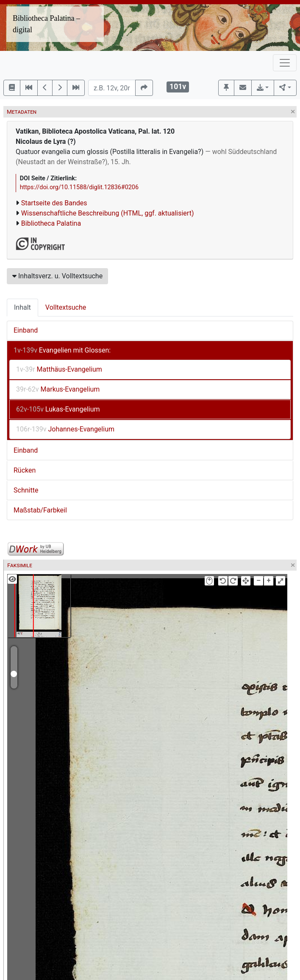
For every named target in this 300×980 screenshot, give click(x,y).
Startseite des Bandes (54, 203)
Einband (26, 330)
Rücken (25, 470)
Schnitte (26, 490)
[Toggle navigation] (285, 63)
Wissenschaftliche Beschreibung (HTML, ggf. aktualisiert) (108, 213)
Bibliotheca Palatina (51, 223)
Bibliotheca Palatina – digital (46, 24)
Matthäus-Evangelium (59, 369)
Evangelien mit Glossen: (62, 350)
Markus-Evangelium (58, 389)
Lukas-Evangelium (58, 409)
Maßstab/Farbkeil (40, 510)
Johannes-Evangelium (65, 429)
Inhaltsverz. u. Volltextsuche (57, 276)
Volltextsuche (66, 307)
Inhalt (22, 307)
